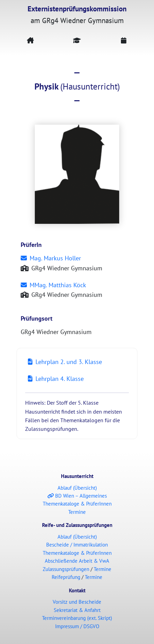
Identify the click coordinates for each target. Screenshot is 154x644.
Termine (77, 512)
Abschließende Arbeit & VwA (77, 561)
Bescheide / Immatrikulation (77, 545)
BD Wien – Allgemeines (77, 496)
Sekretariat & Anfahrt (77, 610)
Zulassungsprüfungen (66, 569)
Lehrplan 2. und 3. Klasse (65, 362)
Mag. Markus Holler (51, 258)
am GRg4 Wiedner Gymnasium (77, 14)
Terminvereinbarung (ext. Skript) (77, 618)
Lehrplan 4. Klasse (56, 379)
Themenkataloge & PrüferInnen (77, 504)
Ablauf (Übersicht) (77, 488)
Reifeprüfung (66, 577)
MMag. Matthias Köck (53, 285)
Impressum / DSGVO (77, 626)
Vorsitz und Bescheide (77, 602)
